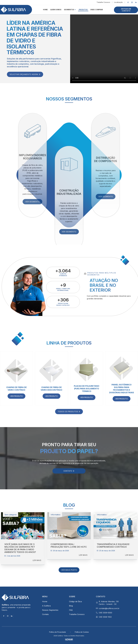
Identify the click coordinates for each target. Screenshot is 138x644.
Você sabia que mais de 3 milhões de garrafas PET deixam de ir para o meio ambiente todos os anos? (20, 548)
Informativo (56, 515)
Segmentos (70, 10)
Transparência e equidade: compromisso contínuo (113, 546)
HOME (45, 10)
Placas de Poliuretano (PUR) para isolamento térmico (87, 389)
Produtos (83, 10)
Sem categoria (10, 515)
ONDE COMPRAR (97, 10)
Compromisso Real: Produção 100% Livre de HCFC (69, 546)
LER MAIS (37, 560)
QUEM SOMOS (56, 10)
